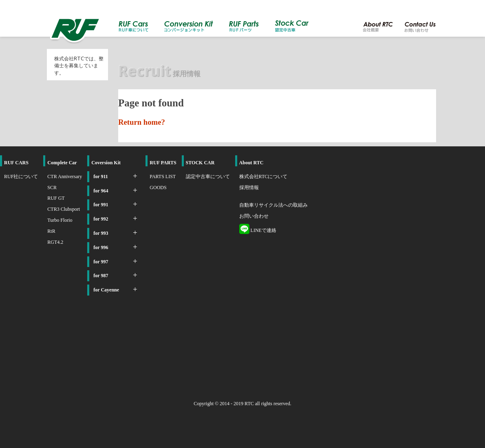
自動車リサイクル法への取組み (273, 205)
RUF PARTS (163, 163)
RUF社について (21, 177)
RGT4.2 (55, 242)
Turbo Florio (60, 220)
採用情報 (249, 188)
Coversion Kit (106, 163)
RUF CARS (16, 163)
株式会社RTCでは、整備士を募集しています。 (79, 66)
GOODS (158, 188)
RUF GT (56, 198)
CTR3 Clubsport (64, 209)
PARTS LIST (163, 177)
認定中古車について (208, 177)
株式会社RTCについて (263, 177)
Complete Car (62, 163)
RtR (51, 231)
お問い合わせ (254, 216)
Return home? (142, 122)
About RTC (251, 163)
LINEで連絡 (258, 230)
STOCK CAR (200, 163)
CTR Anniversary (65, 177)
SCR (52, 188)
